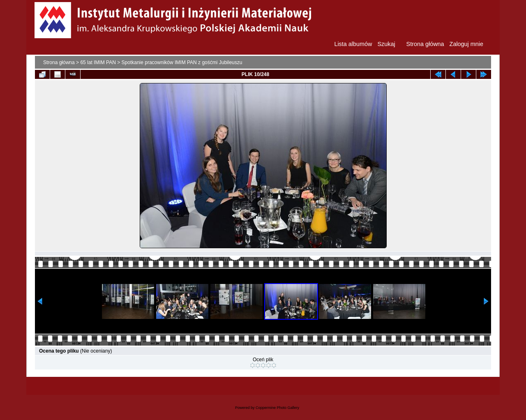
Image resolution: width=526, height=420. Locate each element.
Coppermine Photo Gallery (277, 408)
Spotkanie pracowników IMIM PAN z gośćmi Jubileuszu (182, 62)
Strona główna (59, 62)
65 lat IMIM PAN (98, 62)
